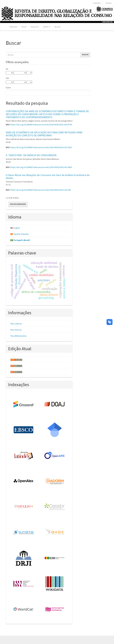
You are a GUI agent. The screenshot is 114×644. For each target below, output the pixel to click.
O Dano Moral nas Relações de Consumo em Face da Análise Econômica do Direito (48, 177)
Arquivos (35, 27)
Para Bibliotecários (19, 336)
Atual (24, 27)
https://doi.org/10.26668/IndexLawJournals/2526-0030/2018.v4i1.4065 (41, 167)
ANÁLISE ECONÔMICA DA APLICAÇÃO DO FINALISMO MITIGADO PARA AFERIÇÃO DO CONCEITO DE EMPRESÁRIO (44, 134)
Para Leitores (16, 324)
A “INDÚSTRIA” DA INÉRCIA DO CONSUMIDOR (31, 155)
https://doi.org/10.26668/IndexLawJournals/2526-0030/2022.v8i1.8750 (41, 125)
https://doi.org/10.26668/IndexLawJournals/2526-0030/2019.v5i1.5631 (41, 147)
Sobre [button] (47, 27)
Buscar (58, 27)
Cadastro (97, 3)
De (7, 69)
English (17, 228)
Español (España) (21, 234)
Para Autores (16, 330)
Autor (8, 88)
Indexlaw (13, 27)
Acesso (109, 3)
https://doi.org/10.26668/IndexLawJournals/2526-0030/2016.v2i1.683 (41, 190)
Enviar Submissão (18, 204)
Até (7, 78)
